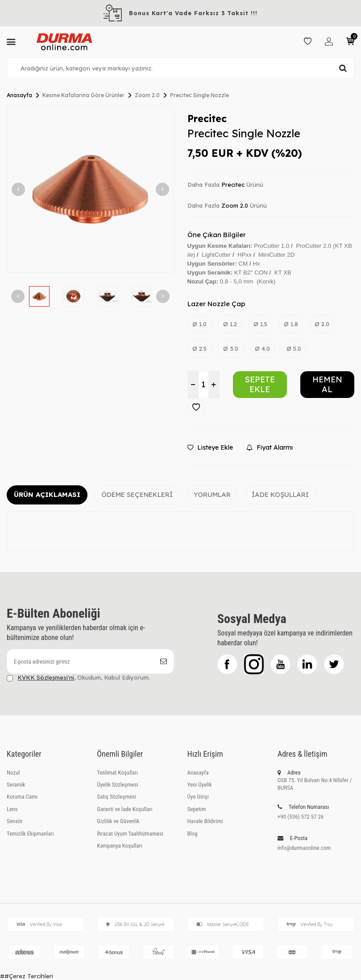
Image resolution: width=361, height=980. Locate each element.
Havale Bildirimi (205, 821)
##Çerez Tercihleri (27, 976)
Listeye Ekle (210, 447)
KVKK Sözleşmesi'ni (46, 677)
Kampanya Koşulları (119, 846)
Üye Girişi (198, 797)
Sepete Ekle (260, 384)
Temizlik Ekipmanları (30, 834)
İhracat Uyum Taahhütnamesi (130, 834)
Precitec (207, 119)
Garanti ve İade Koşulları (124, 809)
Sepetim (197, 809)
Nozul (13, 773)
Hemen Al (327, 384)
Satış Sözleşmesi (116, 797)
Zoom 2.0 (147, 95)
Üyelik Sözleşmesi (117, 785)
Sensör (15, 821)
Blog (193, 834)
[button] (18, 189)
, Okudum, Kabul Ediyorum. (78, 678)
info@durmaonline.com (304, 848)
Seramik (16, 785)
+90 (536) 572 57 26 (301, 817)
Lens (12, 809)
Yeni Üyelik (200, 785)
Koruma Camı (22, 797)
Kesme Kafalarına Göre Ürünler (83, 95)
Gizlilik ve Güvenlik (118, 821)
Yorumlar (212, 494)
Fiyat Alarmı (270, 447)
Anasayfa (19, 95)
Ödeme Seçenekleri (137, 494)
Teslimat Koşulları (117, 773)
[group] (90, 189)
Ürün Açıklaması (47, 494)
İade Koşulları (280, 494)
